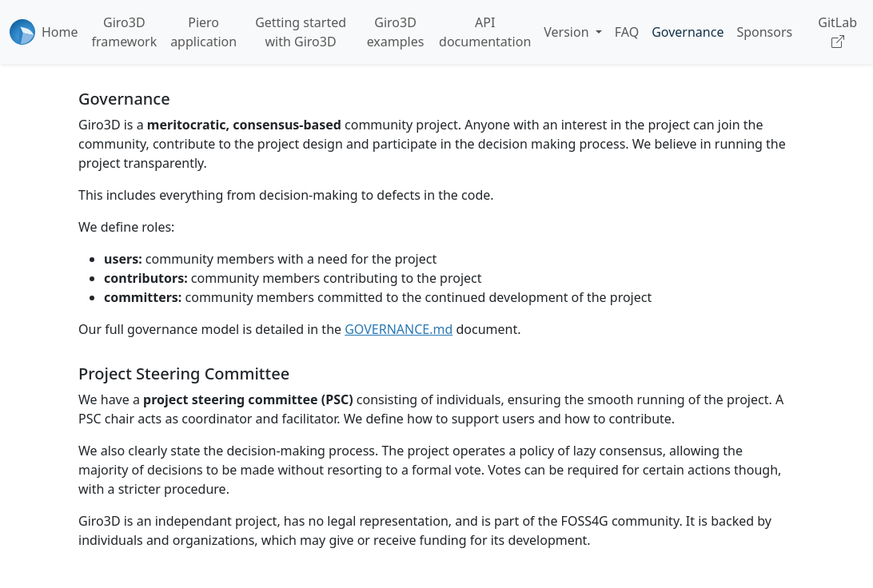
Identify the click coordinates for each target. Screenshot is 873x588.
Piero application (203, 32)
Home (60, 32)
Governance (688, 32)
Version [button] (568, 32)
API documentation (485, 32)
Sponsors (764, 32)
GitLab (837, 32)
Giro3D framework (124, 32)
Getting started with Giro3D (301, 32)
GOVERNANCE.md (399, 329)
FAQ (627, 32)
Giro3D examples (396, 32)
